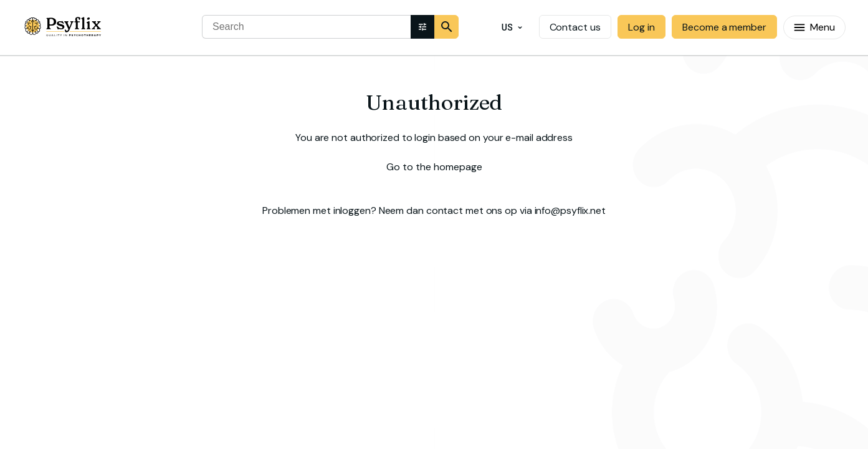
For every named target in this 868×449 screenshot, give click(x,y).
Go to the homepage (434, 167)
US (512, 28)
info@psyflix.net (570, 210)
